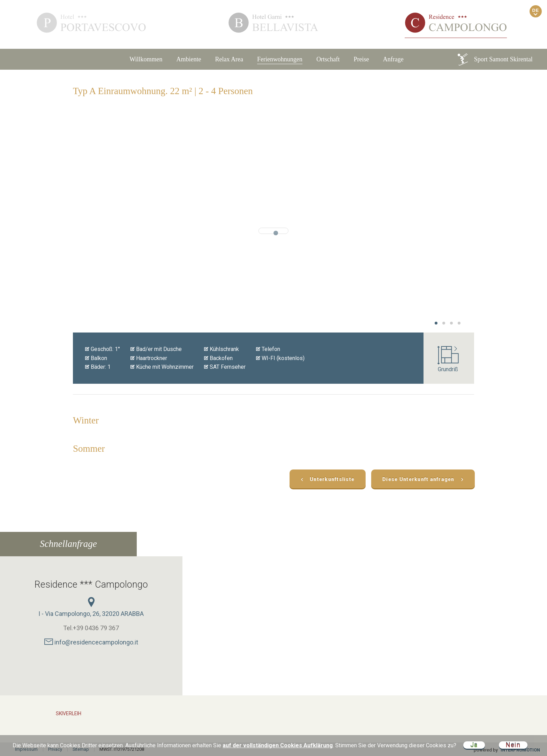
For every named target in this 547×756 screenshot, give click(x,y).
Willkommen (146, 59)
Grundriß (448, 359)
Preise (361, 59)
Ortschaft (328, 59)
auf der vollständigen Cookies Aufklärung (278, 745)
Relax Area (229, 59)
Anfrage (393, 59)
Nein (513, 745)
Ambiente (189, 59)
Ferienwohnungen (280, 59)
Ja (474, 745)
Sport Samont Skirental (495, 59)
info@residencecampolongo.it (91, 642)
